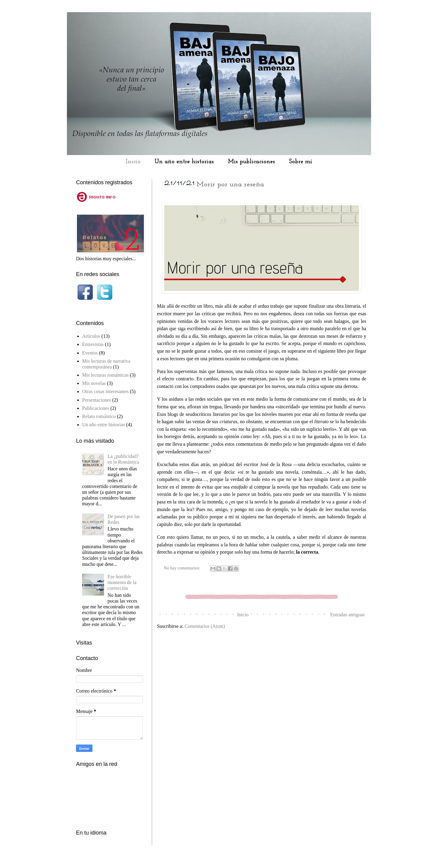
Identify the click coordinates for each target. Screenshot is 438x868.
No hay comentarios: (182, 568)
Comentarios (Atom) (205, 626)
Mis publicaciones (251, 162)
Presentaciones (97, 400)
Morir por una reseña (230, 185)
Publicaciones (96, 408)
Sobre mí (301, 162)
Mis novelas (94, 383)
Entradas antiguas (348, 615)
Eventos (90, 353)
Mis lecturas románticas (105, 375)
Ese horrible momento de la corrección (122, 582)
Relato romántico (99, 416)
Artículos (91, 336)
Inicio (133, 162)
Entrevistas (93, 344)
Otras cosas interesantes (105, 391)
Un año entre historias (184, 162)
